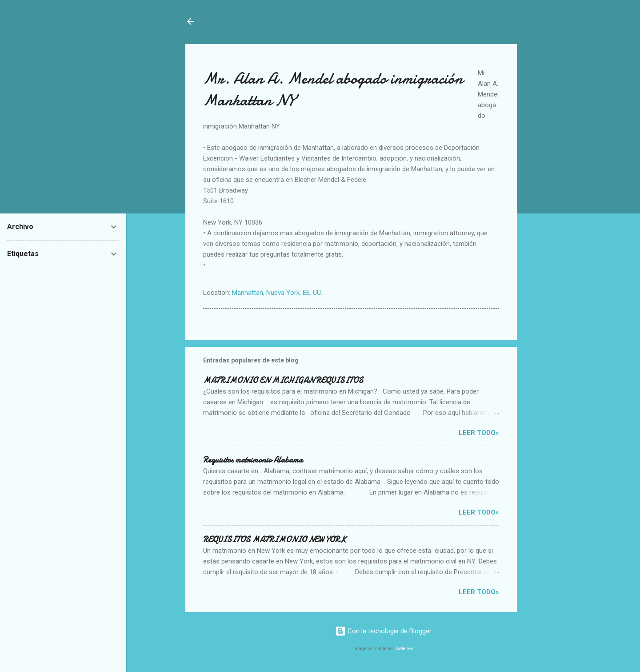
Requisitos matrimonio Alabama (253, 460)
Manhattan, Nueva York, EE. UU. (277, 293)
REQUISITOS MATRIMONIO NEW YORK (274, 540)
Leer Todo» (479, 433)
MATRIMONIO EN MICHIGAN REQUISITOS (283, 380)
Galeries (404, 649)
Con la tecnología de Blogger (383, 631)
